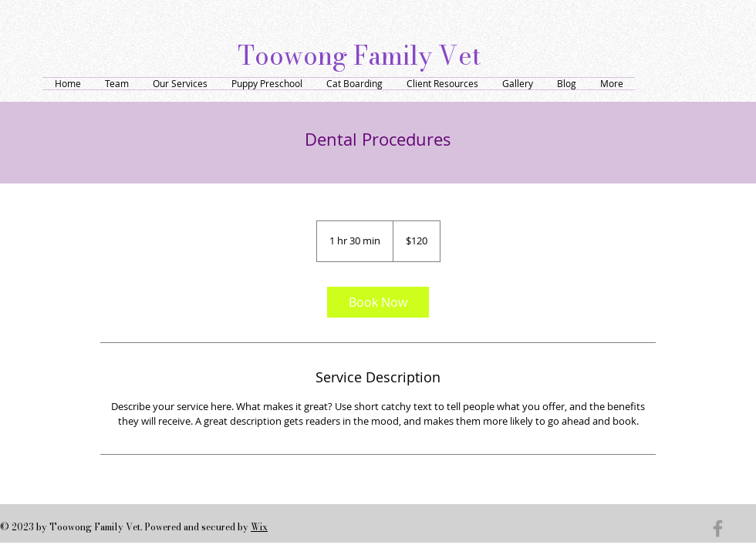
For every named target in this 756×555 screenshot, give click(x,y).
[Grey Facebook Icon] (718, 528)
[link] (378, 302)
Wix (259, 527)
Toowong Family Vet (359, 55)
